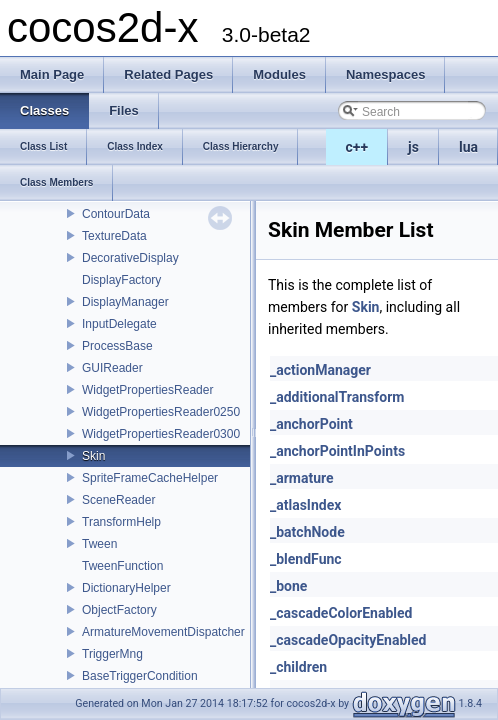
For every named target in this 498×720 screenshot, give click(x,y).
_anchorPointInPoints (337, 451)
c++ (357, 147)
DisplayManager (125, 302)
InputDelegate (119, 324)
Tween (99, 544)
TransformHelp (121, 522)
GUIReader (112, 368)
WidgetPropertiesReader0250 (161, 412)
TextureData (114, 236)
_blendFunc (306, 559)
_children (298, 667)
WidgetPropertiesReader (147, 390)
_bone (288, 586)
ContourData (116, 214)
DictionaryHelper (126, 588)
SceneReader (118, 500)
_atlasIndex (305, 505)
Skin (93, 456)
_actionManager (320, 370)
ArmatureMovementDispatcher (163, 632)
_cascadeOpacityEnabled (348, 640)
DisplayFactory (121, 280)
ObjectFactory (119, 610)
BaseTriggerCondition (140, 676)
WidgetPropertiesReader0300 (161, 434)
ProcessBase (117, 346)
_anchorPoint (311, 424)
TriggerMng (112, 654)
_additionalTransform (337, 397)
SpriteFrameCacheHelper (150, 478)
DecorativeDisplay (130, 258)
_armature (302, 478)
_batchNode (307, 532)
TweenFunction (122, 566)
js (413, 147)
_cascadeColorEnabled (341, 613)
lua (468, 147)
